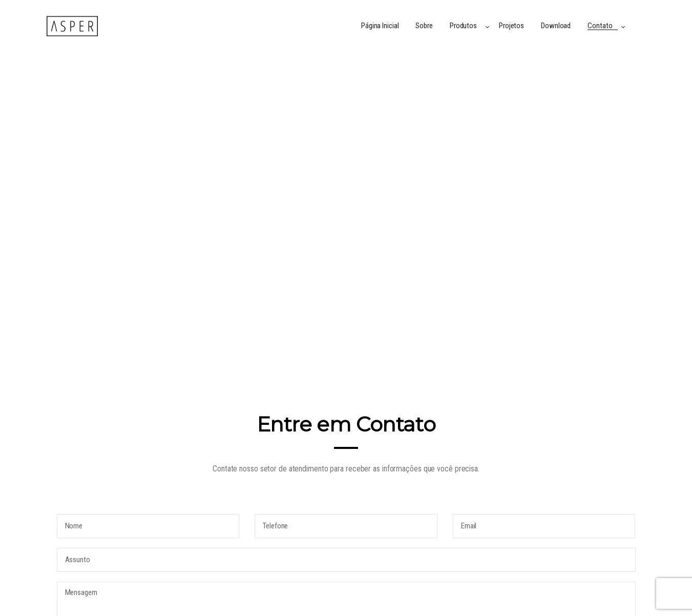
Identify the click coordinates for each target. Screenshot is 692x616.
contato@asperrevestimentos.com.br (457, 493)
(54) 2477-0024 (414, 528)
